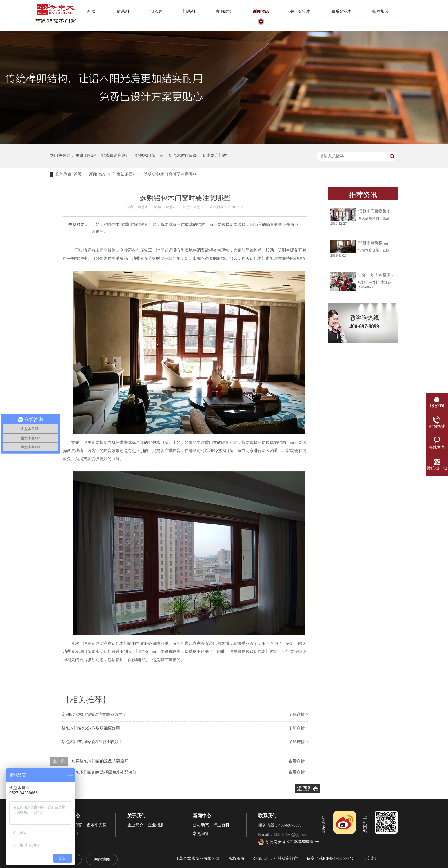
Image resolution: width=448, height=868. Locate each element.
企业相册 (156, 825)
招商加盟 (380, 11)
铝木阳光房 (96, 825)
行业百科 (221, 825)
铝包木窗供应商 (183, 156)
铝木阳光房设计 (115, 156)
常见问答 (201, 834)
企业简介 (135, 825)
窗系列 (123, 11)
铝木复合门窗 (215, 156)
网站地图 (102, 859)
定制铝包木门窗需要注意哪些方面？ (94, 714)
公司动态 (201, 825)
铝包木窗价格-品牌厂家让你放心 (387, 243)
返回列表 (307, 789)
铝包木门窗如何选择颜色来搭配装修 (104, 772)
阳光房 (156, 11)
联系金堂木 (341, 11)
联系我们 (267, 816)
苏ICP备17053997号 (336, 859)
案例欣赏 (224, 11)
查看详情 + (298, 761)
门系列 (189, 11)
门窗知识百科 (125, 174)
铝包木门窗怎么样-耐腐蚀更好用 (91, 728)
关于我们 (136, 816)
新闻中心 (202, 816)
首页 (78, 174)
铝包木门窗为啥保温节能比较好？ (92, 742)
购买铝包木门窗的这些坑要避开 (100, 761)
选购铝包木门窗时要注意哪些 (170, 174)
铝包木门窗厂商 (149, 156)
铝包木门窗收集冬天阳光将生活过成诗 (393, 211)
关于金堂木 (300, 11)
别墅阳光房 (86, 156)
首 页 (91, 11)
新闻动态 (261, 11)
